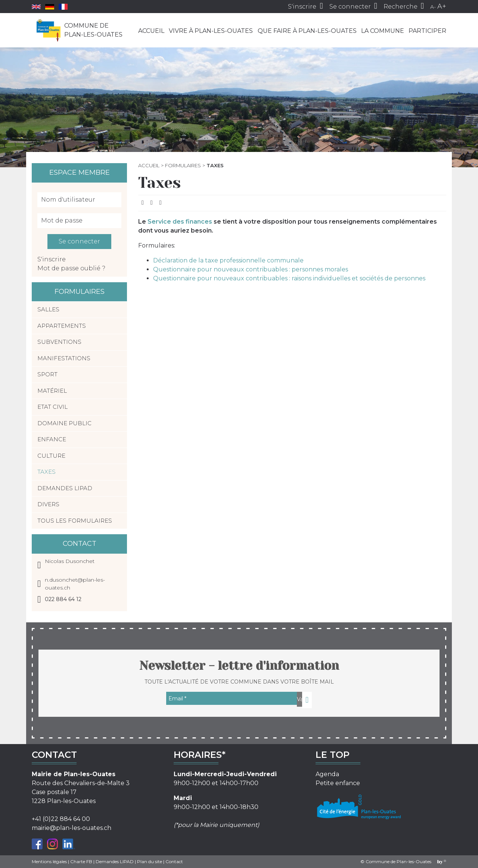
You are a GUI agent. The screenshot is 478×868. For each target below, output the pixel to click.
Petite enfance (338, 783)
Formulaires (183, 165)
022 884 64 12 (63, 599)
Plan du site (150, 861)
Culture (51, 456)
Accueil (151, 31)
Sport (47, 374)
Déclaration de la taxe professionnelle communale (228, 260)
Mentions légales (49, 861)
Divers (48, 504)
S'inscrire (52, 259)
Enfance (52, 439)
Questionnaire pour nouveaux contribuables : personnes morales (251, 269)
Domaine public (64, 423)
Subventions (59, 342)
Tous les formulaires (75, 521)
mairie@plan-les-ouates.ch (72, 828)
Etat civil (52, 407)
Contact (174, 861)
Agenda (327, 774)
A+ (442, 6)
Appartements (62, 326)
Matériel (52, 391)
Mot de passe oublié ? (71, 268)
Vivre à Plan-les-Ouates (211, 31)
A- (433, 7)
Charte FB (81, 861)
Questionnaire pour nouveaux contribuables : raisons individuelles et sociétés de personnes (289, 278)
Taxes (46, 472)
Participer (427, 31)
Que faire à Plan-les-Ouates (307, 31)
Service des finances (180, 222)
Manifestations (64, 358)
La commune (383, 31)
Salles (48, 309)
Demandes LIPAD (65, 488)
